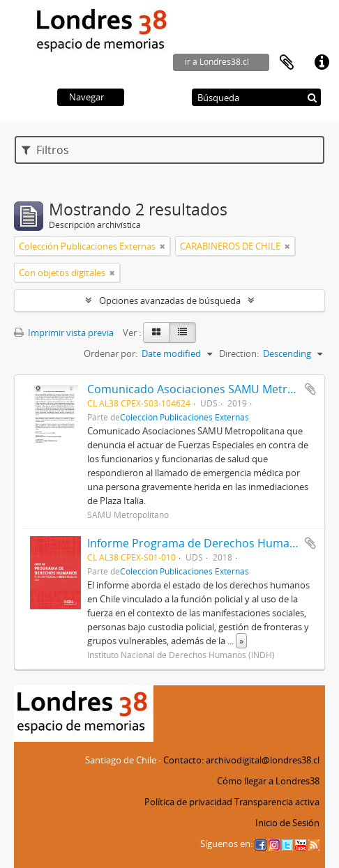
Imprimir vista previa (64, 333)
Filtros (45, 150)
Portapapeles (287, 63)
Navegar (86, 97)
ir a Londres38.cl (217, 62)
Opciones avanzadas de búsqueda (170, 300)
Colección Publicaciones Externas (184, 417)
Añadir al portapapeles (310, 389)
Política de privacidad (188, 802)
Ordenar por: (111, 353)
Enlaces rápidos (322, 63)
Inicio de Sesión (287, 823)
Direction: (239, 353)
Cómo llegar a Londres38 (268, 781)
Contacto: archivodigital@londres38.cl (241, 760)
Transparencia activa (277, 802)
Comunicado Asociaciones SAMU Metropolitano (213, 389)
